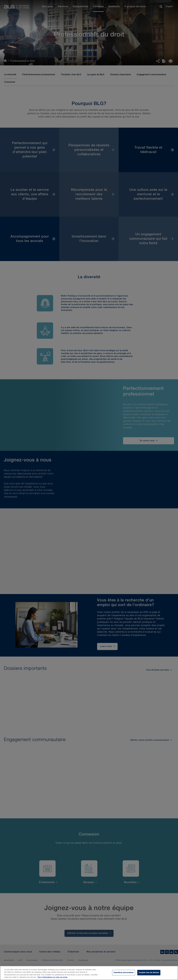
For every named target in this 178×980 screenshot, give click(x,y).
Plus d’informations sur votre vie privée (52, 977)
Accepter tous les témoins (149, 973)
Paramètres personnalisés (124, 973)
